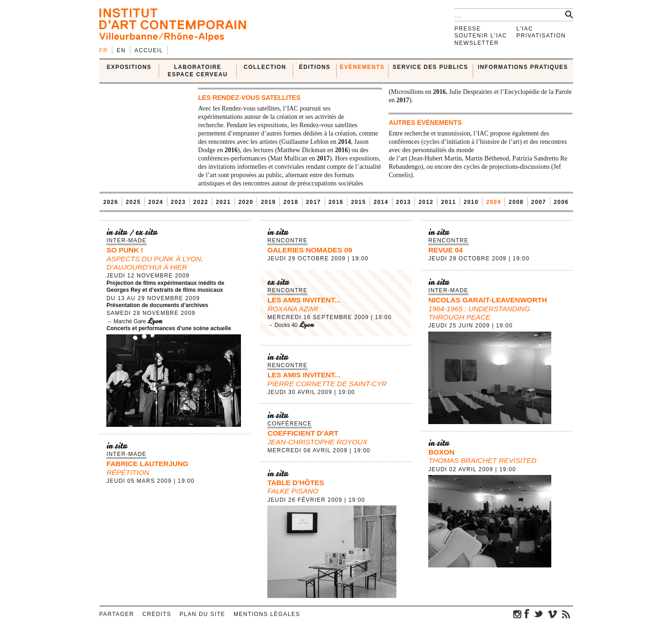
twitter (538, 614)
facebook (527, 614)
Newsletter (477, 43)
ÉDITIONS (315, 67)
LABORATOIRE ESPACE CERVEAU (197, 71)
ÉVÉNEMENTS (362, 67)
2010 (471, 202)
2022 (201, 202)
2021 (223, 202)
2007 (539, 202)
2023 (178, 202)
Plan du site (202, 614)
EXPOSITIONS (129, 67)
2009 (493, 202)
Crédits (157, 614)
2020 (246, 202)
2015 (358, 202)
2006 (561, 202)
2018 (291, 202)
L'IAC (525, 29)
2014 (381, 202)
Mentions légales (267, 614)
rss (566, 614)
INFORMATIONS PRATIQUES (523, 67)
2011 (449, 202)
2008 (516, 202)
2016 (336, 202)
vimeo (552, 614)
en (121, 50)
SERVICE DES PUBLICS (430, 67)
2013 (403, 202)
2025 (133, 202)
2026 (111, 202)
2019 (268, 202)
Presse (468, 29)
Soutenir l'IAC (481, 36)
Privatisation (541, 36)
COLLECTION (265, 67)
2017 (314, 202)
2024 (156, 202)
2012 (426, 202)
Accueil (149, 50)
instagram (518, 614)
